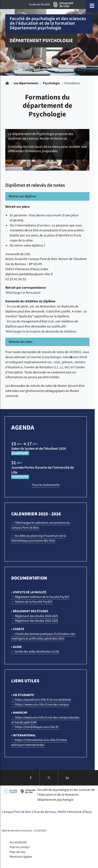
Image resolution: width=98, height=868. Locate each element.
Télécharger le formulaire (23, 293)
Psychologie (51, 83)
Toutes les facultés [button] (39, 4)
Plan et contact (20, 847)
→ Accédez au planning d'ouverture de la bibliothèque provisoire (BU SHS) (39, 538)
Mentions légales (21, 857)
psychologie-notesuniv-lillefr (66, 357)
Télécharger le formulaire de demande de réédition (41, 331)
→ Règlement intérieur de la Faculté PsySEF (40, 597)
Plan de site (17, 852)
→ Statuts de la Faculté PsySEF (32, 602)
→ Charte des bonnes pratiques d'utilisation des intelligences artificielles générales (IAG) (43, 636)
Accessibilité (18, 842)
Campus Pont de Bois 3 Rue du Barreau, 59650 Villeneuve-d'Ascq (47, 812)
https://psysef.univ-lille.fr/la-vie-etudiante (43, 700)
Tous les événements (46, 485)
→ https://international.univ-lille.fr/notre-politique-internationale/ (39, 742)
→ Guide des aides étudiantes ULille (35, 652)
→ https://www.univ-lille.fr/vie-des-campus (40, 704)
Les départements (26, 83)
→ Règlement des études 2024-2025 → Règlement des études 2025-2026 (35, 618)
